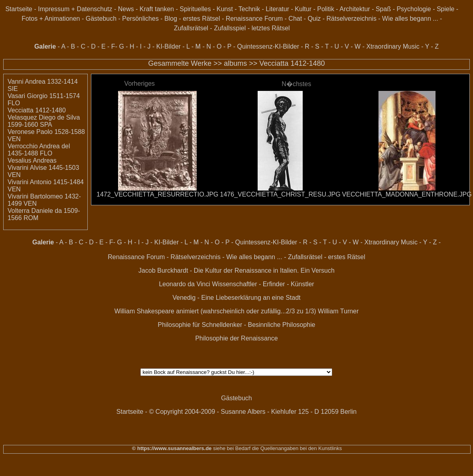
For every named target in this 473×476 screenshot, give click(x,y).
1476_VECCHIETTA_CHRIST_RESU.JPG (280, 194)
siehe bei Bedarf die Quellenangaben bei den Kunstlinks (277, 448)
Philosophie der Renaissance (236, 338)
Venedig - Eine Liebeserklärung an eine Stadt (236, 298)
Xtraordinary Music (393, 46)
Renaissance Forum (254, 19)
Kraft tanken (157, 9)
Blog (171, 19)
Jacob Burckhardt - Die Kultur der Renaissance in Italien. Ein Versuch (236, 270)
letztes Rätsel (271, 28)
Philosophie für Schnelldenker (200, 325)
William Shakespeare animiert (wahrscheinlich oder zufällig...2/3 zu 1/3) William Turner (237, 311)
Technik (249, 9)
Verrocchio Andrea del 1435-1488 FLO (39, 150)
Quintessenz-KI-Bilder (268, 46)
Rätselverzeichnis (352, 19)
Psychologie (414, 9)
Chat (295, 19)
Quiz (314, 19)
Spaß (383, 9)
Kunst (225, 9)
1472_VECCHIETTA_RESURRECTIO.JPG (158, 194)
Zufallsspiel (230, 28)
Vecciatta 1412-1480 (292, 63)
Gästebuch (101, 19)
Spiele (445, 9)
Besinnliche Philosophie (281, 325)
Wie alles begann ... (410, 19)
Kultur (303, 9)
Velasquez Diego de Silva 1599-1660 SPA (44, 121)
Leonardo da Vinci (184, 284)
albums (235, 63)
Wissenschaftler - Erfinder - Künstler (263, 284)
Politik (326, 9)
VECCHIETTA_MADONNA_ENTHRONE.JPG (407, 194)
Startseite (19, 9)
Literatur (277, 9)
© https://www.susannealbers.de (172, 448)
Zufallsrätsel (191, 28)
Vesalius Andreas (32, 160)
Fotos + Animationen (51, 19)
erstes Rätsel (201, 19)
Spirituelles (195, 9)
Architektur (355, 9)
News (126, 9)
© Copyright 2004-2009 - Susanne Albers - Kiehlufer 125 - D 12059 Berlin (253, 412)
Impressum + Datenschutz (75, 9)
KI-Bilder (169, 46)
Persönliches (140, 19)
